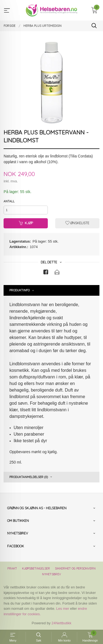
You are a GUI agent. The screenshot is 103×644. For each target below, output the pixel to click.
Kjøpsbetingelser (36, 568)
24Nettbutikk (62, 623)
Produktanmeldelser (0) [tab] (29, 477)
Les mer (63, 609)
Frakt (12, 568)
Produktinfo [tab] (20, 290)
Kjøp (26, 223)
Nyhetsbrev (51, 574)
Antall (9, 201)
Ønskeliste (77, 223)
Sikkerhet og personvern (75, 568)
